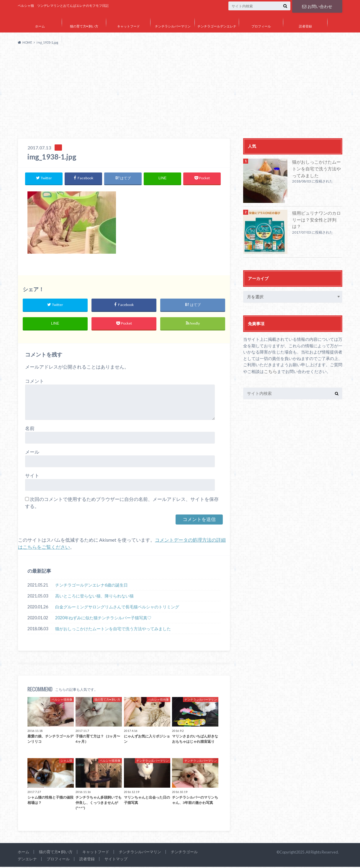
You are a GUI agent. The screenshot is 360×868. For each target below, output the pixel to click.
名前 (30, 430)
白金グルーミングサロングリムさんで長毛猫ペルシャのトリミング (117, 608)
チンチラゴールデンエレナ (217, 26)
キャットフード (129, 26)
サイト (32, 477)
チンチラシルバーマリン (173, 26)
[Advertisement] (180, 94)
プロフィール (261, 26)
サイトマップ (40, 43)
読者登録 (305, 26)
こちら (270, 371)
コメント (35, 382)
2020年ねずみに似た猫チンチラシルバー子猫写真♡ (103, 619)
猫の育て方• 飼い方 (84, 26)
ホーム (40, 26)
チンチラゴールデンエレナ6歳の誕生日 (91, 586)
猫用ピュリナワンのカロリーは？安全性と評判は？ (317, 216)
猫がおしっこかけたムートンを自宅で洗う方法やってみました (113, 630)
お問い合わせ (317, 6)
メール (32, 453)
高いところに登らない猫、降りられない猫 (94, 597)
